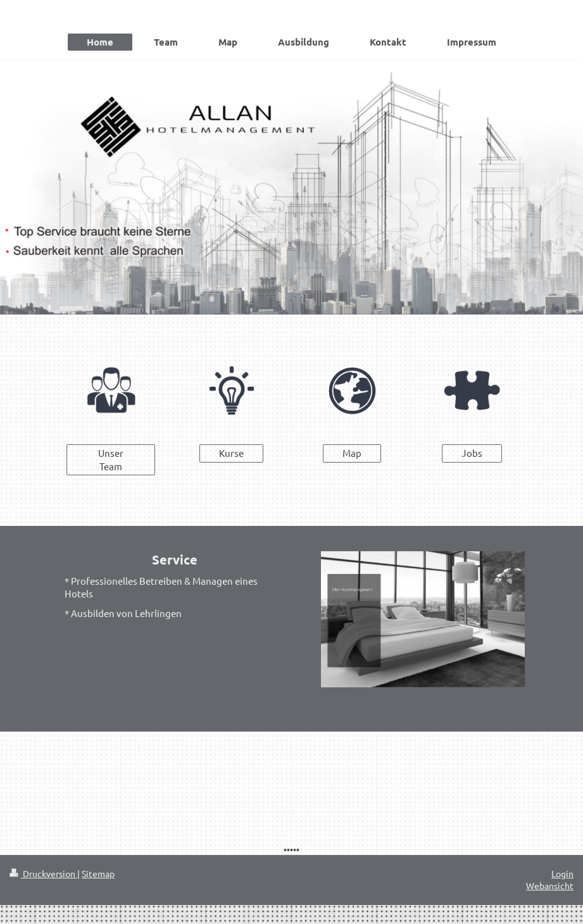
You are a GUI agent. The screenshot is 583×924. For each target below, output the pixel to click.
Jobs (472, 453)
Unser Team (111, 459)
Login (562, 873)
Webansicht (550, 885)
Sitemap (98, 873)
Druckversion (43, 873)
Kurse (231, 453)
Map (352, 453)
